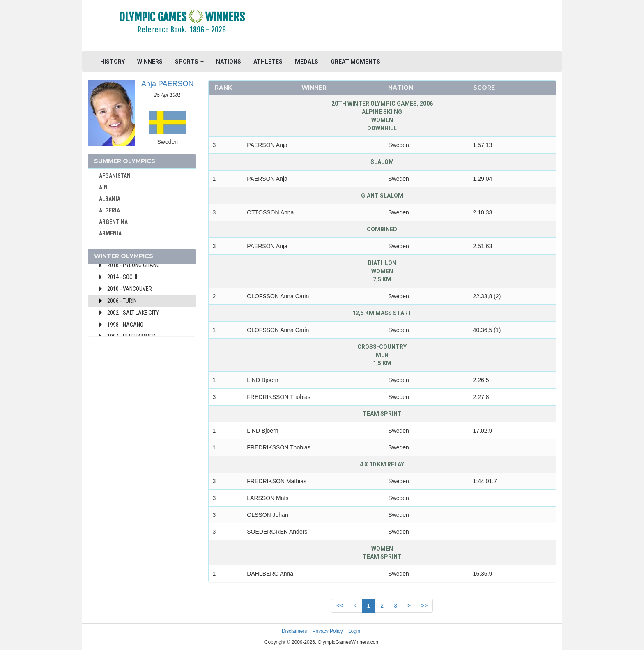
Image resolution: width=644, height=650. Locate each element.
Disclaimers (294, 631)
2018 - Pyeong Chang (133, 265)
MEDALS (307, 62)
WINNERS (150, 62)
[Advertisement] (422, 27)
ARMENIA (110, 233)
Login (354, 631)
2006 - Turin (122, 301)
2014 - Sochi (122, 277)
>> (424, 606)
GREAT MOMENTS (355, 62)
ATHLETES (268, 62)
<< (340, 606)
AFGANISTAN (115, 176)
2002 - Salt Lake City (133, 313)
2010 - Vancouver (130, 289)
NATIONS (229, 62)
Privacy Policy (328, 631)
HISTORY (113, 62)
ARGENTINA (113, 222)
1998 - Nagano (125, 325)
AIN (103, 187)
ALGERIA (109, 210)
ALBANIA (110, 199)
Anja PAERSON (168, 84)
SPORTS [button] (189, 62)
